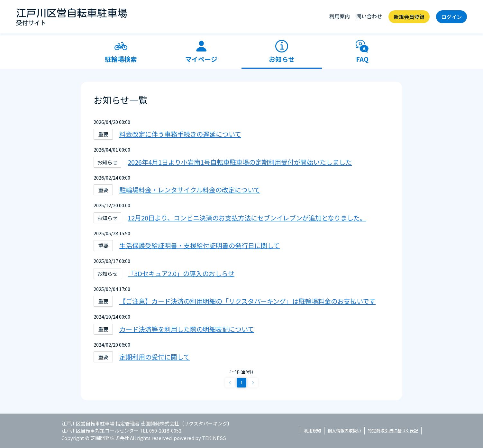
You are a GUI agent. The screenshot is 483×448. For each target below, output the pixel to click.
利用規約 (313, 430)
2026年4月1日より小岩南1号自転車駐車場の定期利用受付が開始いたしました (240, 162)
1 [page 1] (242, 383)
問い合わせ (369, 16)
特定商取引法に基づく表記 (393, 430)
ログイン (451, 17)
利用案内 (340, 16)
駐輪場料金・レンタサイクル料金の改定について (190, 190)
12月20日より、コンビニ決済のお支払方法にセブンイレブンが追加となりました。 (247, 218)
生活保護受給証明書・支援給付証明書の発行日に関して (200, 245)
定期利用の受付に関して (155, 357)
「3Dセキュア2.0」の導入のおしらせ (181, 273)
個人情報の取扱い (344, 430)
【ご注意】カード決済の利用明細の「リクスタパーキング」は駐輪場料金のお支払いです (247, 301)
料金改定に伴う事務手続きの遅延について (180, 134)
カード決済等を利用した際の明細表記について (187, 329)
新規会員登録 (409, 17)
